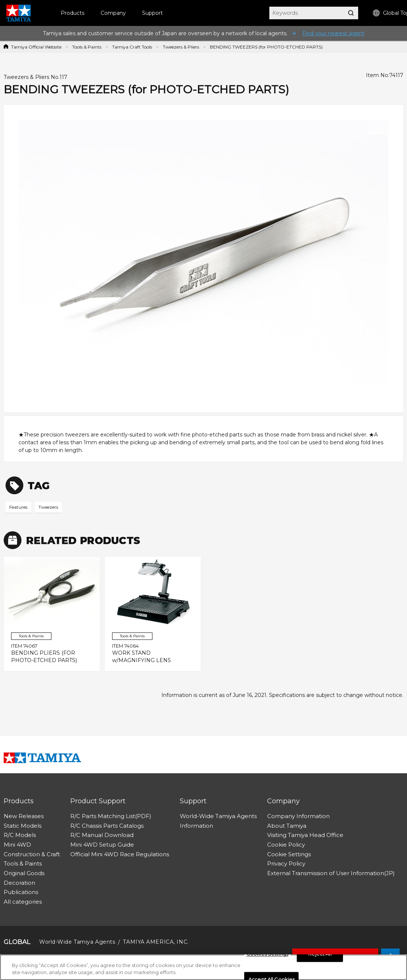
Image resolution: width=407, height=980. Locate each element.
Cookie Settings (289, 854)
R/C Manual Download (102, 835)
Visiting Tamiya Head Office (305, 835)
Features (18, 507)
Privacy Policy (286, 863)
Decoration (19, 883)
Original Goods (24, 873)
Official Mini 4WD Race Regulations (120, 854)
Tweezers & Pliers (181, 47)
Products (73, 13)
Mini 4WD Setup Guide (102, 845)
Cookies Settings (267, 956)
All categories (23, 902)
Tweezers (48, 507)
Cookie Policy (286, 845)
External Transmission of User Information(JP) (331, 873)
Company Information (298, 816)
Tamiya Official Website (36, 47)
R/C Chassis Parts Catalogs (107, 826)
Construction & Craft (32, 854)
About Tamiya (287, 826)
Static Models (23, 826)
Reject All (320, 956)
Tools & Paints (87, 47)
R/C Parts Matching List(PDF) (111, 816)
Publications (21, 892)
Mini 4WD (17, 845)
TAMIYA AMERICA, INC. (156, 942)
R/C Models (20, 835)
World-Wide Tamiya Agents (218, 816)
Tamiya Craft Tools (132, 47)
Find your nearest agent (333, 33)
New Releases (24, 816)
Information (196, 826)
